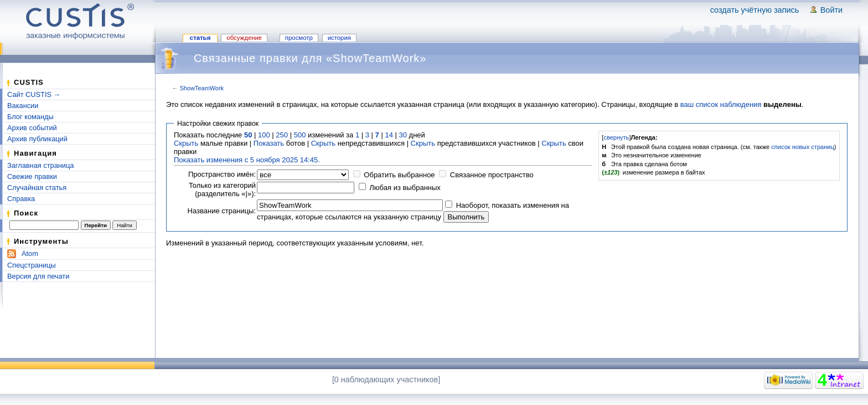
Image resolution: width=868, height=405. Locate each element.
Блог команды (30, 117)
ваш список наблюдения (721, 104)
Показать (269, 143)
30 (403, 135)
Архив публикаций (37, 139)
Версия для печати (38, 276)
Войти (831, 10)
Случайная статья (37, 188)
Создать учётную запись (755, 10)
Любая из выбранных (405, 188)
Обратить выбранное (399, 175)
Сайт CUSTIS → (34, 94)
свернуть (616, 137)
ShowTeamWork (202, 88)
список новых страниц (802, 147)
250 (282, 135)
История (339, 38)
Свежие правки (32, 176)
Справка (21, 199)
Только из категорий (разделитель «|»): (222, 189)
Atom (30, 253)
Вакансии (23, 106)
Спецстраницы (32, 265)
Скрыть (186, 143)
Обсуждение (244, 38)
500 (300, 135)
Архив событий (32, 128)
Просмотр (299, 38)
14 (389, 135)
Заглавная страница (40, 165)
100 (264, 135)
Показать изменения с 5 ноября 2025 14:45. (247, 160)
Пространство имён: (222, 174)
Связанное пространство (492, 175)
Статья (200, 38)
